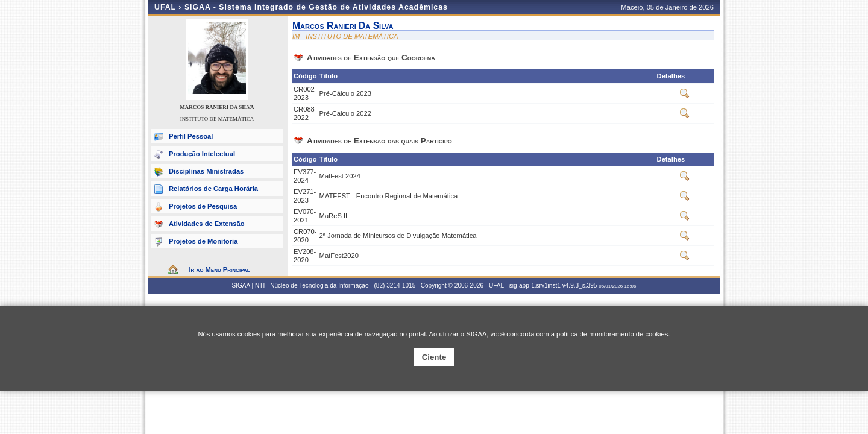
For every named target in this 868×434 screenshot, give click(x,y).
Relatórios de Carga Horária (213, 189)
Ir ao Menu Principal (219, 269)
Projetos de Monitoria (203, 241)
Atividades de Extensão (207, 224)
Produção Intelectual (202, 154)
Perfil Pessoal (191, 136)
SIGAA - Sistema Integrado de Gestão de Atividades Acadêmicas (316, 7)
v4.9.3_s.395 (580, 285)
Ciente (434, 357)
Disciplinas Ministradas (206, 171)
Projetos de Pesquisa (203, 206)
